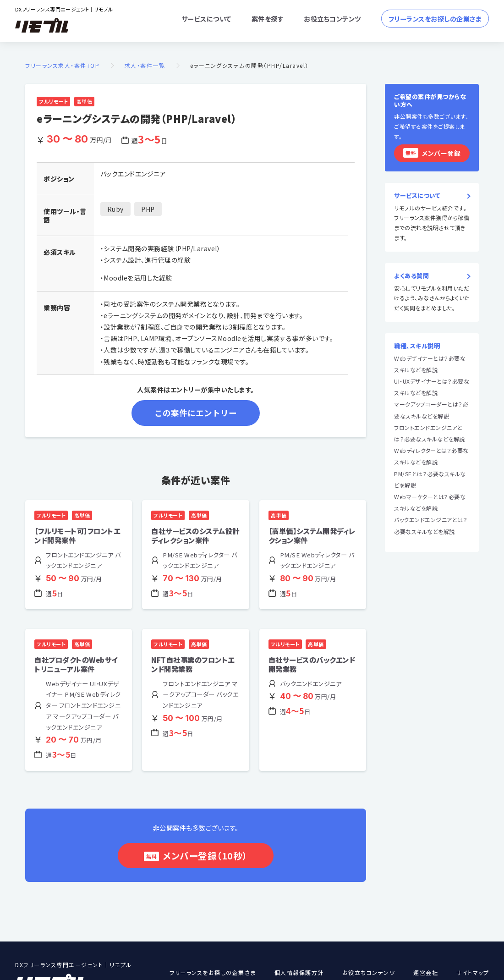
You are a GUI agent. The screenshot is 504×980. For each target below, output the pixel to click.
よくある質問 (411, 276)
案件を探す (268, 19)
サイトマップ (473, 973)
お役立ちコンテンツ (332, 19)
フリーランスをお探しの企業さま (435, 19)
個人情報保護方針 (299, 973)
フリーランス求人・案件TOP (62, 65)
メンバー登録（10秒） (205, 856)
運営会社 (426, 973)
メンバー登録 (432, 153)
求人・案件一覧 (145, 65)
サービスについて (206, 19)
